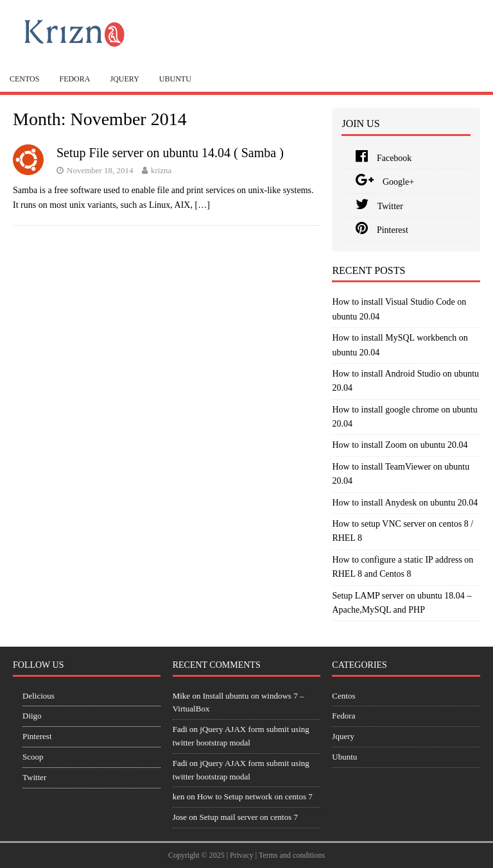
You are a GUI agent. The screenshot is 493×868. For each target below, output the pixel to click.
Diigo (32, 716)
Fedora (74, 79)
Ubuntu (175, 79)
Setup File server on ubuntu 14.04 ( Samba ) (170, 153)
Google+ (385, 182)
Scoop (33, 757)
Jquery (124, 79)
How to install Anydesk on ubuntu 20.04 (405, 503)
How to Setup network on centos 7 (255, 796)
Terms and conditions (292, 855)
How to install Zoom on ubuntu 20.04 (400, 445)
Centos (24, 79)
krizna (161, 170)
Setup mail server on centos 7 (249, 817)
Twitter (379, 206)
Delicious (39, 696)
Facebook (384, 158)
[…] (202, 205)
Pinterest (382, 230)
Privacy (242, 855)
